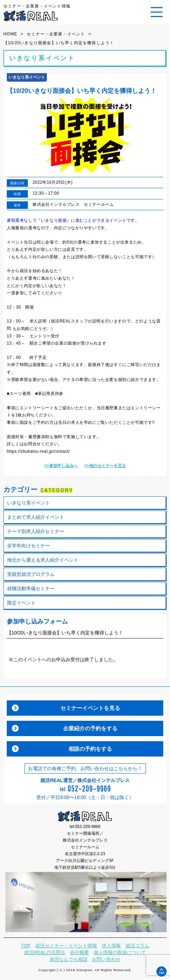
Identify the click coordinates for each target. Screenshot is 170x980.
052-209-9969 (88, 827)
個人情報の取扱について (120, 952)
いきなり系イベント (29, 503)
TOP (26, 946)
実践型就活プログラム (31, 574)
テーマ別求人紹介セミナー (36, 531)
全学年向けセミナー (29, 546)
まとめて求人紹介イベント (36, 517)
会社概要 (79, 952)
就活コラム (137, 946)
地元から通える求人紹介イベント (43, 560)
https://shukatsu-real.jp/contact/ (38, 451)
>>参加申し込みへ (61, 466)
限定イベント (21, 603)
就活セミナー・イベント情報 (66, 946)
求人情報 (111, 946)
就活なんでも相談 (69, 959)
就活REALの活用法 (45, 952)
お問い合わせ (106, 959)
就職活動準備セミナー (31, 588)
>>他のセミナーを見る (105, 466)
